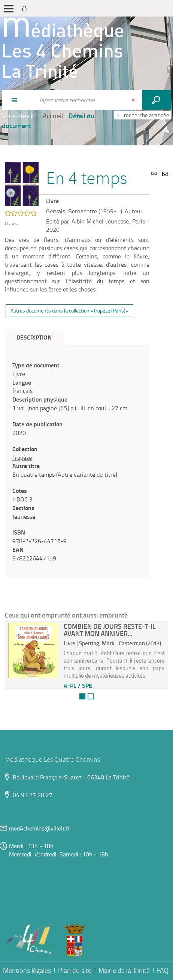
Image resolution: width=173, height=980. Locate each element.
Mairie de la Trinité (124, 970)
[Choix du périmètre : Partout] (18, 100)
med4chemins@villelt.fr (40, 828)
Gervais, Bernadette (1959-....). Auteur (94, 211)
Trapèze (22, 458)
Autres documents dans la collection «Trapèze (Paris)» (69, 310)
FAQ (163, 970)
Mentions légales (27, 970)
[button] (22, 183)
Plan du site (75, 970)
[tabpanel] (77, 462)
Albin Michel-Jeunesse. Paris (108, 221)
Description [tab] (34, 337)
